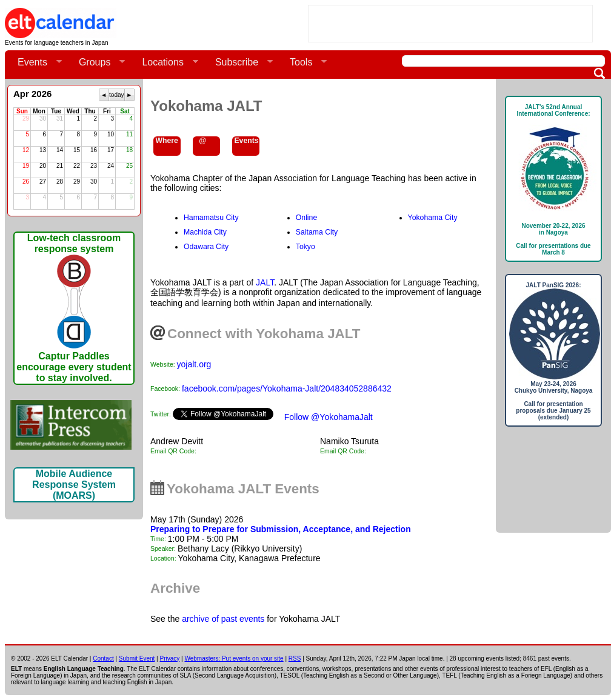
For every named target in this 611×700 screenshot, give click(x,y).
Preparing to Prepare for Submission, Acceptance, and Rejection (281, 529)
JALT (265, 282)
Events (35, 62)
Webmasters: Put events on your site (234, 658)
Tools (303, 62)
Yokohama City (433, 218)
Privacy (170, 658)
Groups (97, 62)
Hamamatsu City (211, 218)
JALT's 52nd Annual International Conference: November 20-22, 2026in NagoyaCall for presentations (553, 180)
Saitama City (317, 232)
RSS (295, 658)
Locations (165, 62)
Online (306, 218)
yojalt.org (194, 364)
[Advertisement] (450, 24)
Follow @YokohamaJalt (329, 417)
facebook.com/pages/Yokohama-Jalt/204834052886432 (287, 388)
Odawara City (206, 247)
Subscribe (239, 62)
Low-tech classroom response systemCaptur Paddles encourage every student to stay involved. (74, 308)
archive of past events (223, 619)
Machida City (205, 232)
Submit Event (137, 658)
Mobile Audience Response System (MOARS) (74, 485)
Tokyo (305, 247)
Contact (103, 658)
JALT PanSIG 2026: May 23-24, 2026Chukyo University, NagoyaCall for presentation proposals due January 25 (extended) (553, 351)
